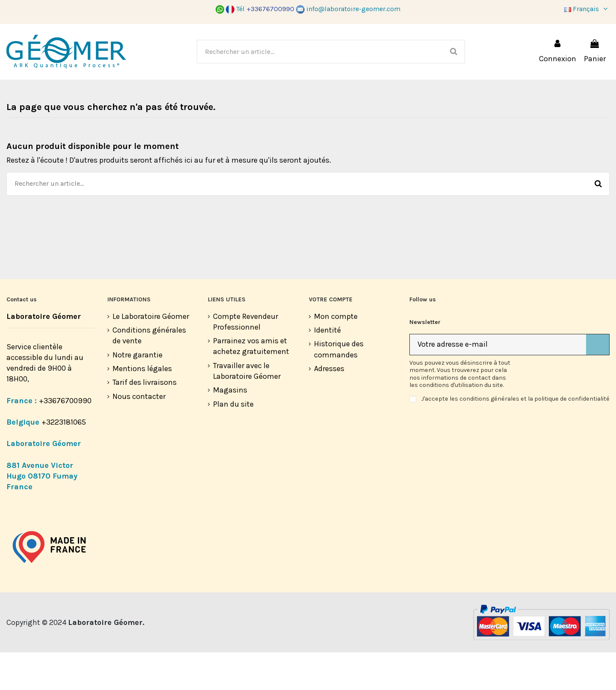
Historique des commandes (339, 387)
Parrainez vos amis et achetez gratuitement (251, 384)
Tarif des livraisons (145, 420)
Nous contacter (139, 434)
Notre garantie (138, 393)
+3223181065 (65, 460)
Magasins (230, 428)
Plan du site (233, 442)
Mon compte (336, 354)
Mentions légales (142, 406)
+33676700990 (65, 438)
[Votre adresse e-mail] (498, 382)
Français (587, 9)
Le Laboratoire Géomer (151, 354)
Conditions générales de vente (149, 373)
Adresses (329, 406)
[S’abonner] (598, 382)
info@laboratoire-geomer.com (348, 9)
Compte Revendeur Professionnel (246, 359)
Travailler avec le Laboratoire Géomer (247, 409)
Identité (327, 368)
